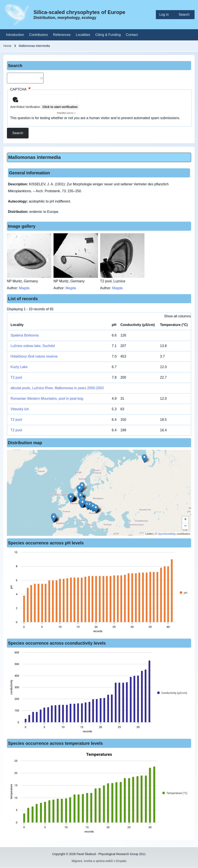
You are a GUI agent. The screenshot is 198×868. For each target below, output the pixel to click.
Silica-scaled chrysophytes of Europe (79, 12)
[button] (144, 459)
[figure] (99, 593)
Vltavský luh (20, 409)
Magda (24, 288)
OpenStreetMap (167, 534)
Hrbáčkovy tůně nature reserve (34, 356)
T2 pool (16, 377)
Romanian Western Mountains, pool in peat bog (47, 399)
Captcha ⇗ (66, 113)
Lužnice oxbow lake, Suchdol (33, 346)
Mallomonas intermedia (35, 157)
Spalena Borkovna (25, 335)
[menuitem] (166, 15)
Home (7, 46)
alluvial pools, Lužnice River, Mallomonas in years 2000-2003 (57, 388)
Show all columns (178, 316)
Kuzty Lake (19, 367)
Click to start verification (60, 107)
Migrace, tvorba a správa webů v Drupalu (99, 861)
